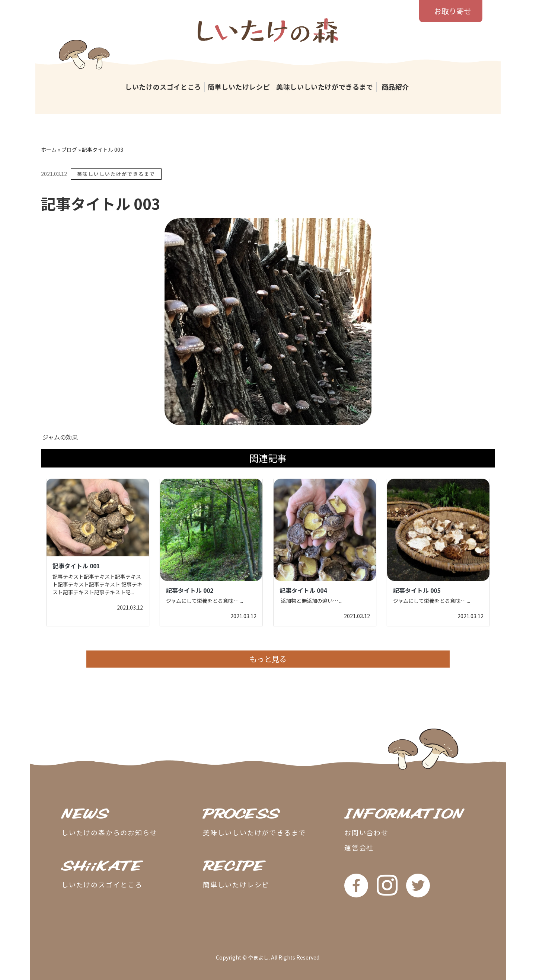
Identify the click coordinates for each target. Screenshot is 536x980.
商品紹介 (395, 87)
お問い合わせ (366, 832)
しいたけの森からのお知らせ (109, 832)
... (132, 592)
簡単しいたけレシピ (239, 87)
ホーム (49, 150)
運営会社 (359, 847)
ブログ (69, 150)
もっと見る (268, 659)
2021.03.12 (54, 174)
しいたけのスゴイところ (163, 87)
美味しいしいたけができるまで (325, 87)
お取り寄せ (453, 11)
